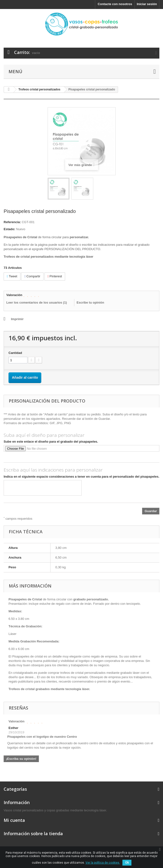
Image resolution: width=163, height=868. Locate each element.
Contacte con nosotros (115, 4)
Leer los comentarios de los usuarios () (37, 302)
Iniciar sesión (147, 4)
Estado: (9, 229)
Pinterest (55, 276)
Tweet (12, 276)
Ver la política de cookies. (103, 863)
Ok (127, 863)
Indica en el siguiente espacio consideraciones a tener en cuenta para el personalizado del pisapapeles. (81, 477)
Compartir (32, 276)
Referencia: (12, 222)
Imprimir (17, 319)
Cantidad (15, 353)
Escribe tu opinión (90, 302)
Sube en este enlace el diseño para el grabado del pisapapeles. (51, 442)
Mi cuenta (14, 820)
